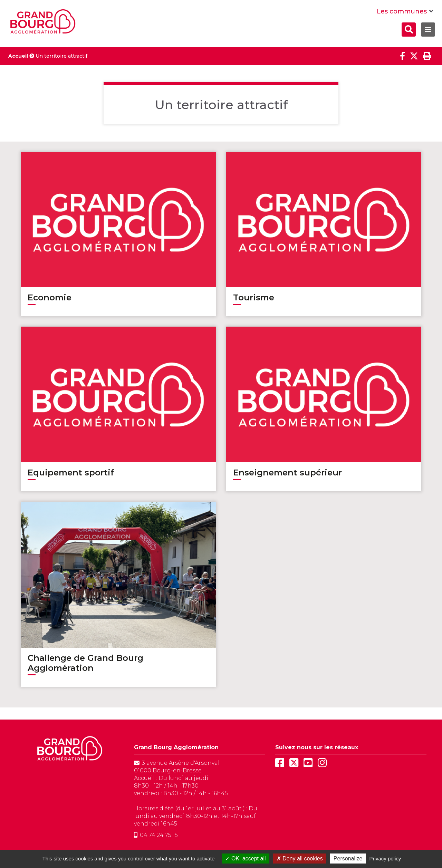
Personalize (348, 859)
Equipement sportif (71, 472)
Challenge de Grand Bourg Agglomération (85, 663)
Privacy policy (385, 859)
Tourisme (254, 297)
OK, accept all (245, 859)
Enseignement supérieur (287, 472)
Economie (50, 297)
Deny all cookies (300, 859)
